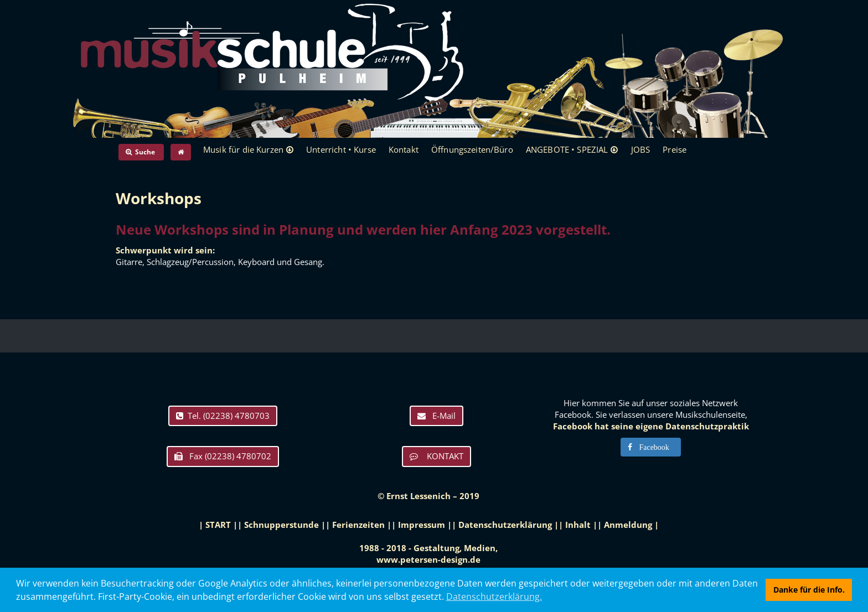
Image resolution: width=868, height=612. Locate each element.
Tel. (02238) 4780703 (223, 416)
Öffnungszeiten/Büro (472, 149)
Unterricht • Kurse (341, 149)
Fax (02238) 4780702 (223, 456)
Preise (675, 149)
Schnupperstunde (281, 525)
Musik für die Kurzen (243, 149)
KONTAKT (436, 456)
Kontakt (404, 149)
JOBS (641, 149)
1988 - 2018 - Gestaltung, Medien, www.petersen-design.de (428, 554)
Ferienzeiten (358, 525)
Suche (141, 152)
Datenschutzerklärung (505, 525)
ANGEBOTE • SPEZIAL (567, 149)
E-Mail (436, 416)
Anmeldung (628, 525)
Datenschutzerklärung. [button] (494, 597)
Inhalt (578, 525)
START (218, 525)
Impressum (422, 525)
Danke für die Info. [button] (809, 590)
